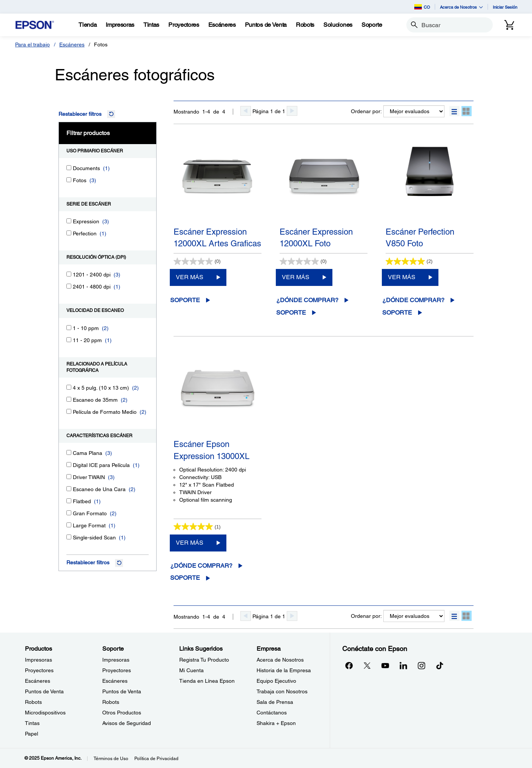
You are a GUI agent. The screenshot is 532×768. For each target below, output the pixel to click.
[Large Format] (69, 525)
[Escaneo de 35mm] (69, 399)
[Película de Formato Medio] (69, 411)
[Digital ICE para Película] (69, 465)
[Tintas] (151, 25)
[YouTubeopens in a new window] (385, 665)
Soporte (185, 300)
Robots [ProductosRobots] (33, 702)
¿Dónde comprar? (307, 300)
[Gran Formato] (69, 513)
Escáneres (72, 45)
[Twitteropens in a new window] (367, 665)
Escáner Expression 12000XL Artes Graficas (217, 238)
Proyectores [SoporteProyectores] (117, 670)
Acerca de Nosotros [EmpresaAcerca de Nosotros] (280, 660)
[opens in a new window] (440, 665)
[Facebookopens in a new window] (349, 665)
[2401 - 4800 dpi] (69, 286)
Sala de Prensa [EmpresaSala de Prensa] (275, 702)
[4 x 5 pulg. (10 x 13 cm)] (69, 387)
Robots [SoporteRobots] (111, 702)
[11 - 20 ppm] (69, 340)
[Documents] (69, 168)
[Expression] (69, 221)
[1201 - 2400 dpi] (69, 274)
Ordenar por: (366, 111)
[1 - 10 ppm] (69, 328)
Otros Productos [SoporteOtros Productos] (122, 713)
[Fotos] (69, 180)
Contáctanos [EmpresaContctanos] (272, 713)
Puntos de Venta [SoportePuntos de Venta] (122, 691)
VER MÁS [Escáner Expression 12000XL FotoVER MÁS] (296, 277)
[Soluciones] (338, 25)
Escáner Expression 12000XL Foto (316, 238)
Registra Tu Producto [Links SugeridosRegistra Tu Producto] (204, 660)
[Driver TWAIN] (69, 477)
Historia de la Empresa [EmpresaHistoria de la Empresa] (284, 670)
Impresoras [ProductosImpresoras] (38, 660)
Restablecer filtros (80, 114)
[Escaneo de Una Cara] (69, 489)
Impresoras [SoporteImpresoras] (116, 660)
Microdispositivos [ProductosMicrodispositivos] (45, 713)
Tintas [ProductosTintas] (32, 723)
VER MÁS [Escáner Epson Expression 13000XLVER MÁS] (190, 543)
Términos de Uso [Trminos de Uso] (111, 759)
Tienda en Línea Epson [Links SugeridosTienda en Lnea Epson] (207, 681)
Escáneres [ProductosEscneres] (38, 681)
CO (422, 7)
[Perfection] (69, 233)
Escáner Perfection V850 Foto (420, 238)
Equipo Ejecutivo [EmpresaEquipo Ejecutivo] (276, 681)
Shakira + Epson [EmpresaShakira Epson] (276, 723)
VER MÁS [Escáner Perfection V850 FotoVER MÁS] (402, 277)
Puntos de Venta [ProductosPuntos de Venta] (44, 691)
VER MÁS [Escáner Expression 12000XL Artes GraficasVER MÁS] (190, 277)
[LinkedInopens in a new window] (403, 665)
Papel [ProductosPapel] (32, 734)
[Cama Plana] (69, 452)
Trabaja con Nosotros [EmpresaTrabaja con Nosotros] (282, 691)
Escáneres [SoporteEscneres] (115, 681)
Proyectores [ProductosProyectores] (39, 670)
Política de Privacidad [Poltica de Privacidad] (156, 759)
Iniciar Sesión (505, 7)
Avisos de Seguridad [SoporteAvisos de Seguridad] (127, 723)
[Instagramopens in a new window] (421, 665)
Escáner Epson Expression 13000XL (211, 450)
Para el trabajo (32, 45)
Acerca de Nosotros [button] (461, 7)
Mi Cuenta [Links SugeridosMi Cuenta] (191, 670)
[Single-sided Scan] (69, 537)
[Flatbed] (69, 501)
